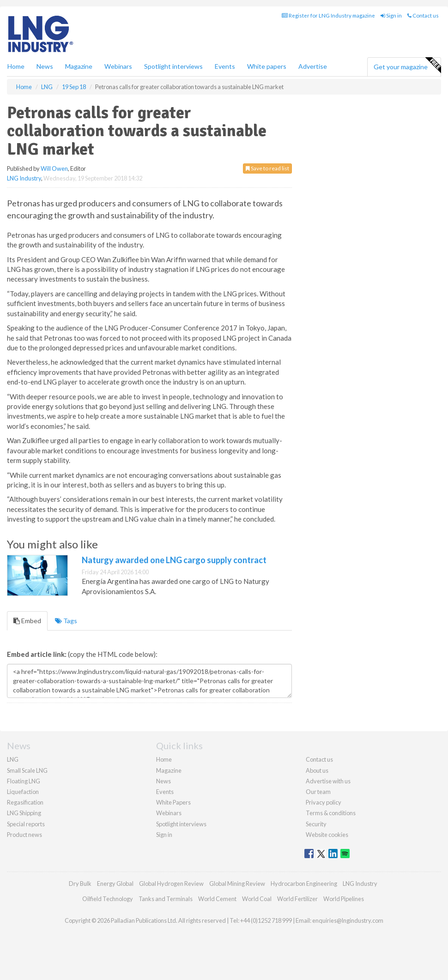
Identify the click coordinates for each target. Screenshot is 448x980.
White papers (267, 66)
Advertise (313, 66)
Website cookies (327, 835)
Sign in (391, 15)
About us (317, 770)
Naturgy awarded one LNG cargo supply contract (174, 560)
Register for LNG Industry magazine (328, 15)
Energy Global (115, 884)
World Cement (217, 899)
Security (316, 824)
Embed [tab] (27, 621)
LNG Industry (24, 178)
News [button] (45, 66)
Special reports (26, 824)
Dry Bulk (80, 884)
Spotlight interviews (173, 66)
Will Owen (54, 168)
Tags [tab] (66, 621)
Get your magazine (407, 66)
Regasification (25, 802)
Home (16, 66)
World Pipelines (344, 899)
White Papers (173, 802)
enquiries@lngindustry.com (348, 920)
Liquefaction (23, 792)
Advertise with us (328, 781)
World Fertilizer (297, 899)
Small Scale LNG (27, 770)
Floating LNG (24, 781)
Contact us (423, 15)
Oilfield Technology (108, 899)
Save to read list (267, 168)
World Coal (257, 899)
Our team (318, 792)
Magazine (79, 66)
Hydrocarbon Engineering (304, 884)
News (163, 781)
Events (225, 66)
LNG (13, 759)
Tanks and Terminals (166, 899)
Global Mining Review (237, 884)
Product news (24, 835)
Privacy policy (324, 802)
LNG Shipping (24, 813)
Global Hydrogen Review (171, 884)
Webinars (118, 66)
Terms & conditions (331, 813)
